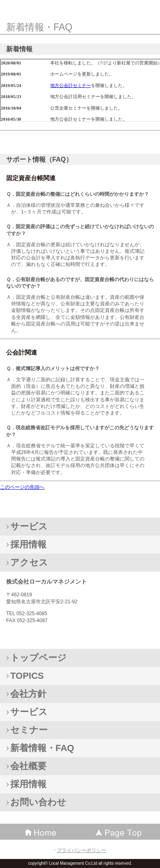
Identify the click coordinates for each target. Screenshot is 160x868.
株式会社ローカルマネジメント (77, 8)
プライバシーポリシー (81, 850)
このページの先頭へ (22, 487)
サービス (29, 526)
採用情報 (28, 544)
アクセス (29, 562)
